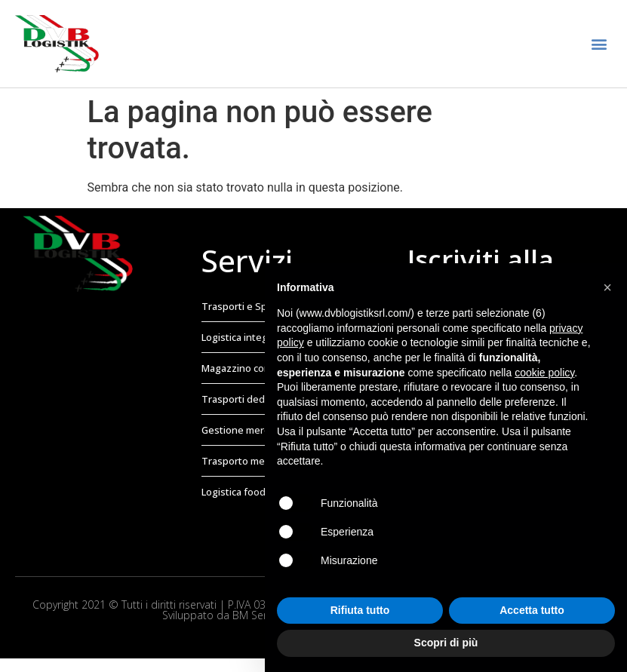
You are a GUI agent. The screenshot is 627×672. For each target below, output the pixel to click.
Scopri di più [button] (446, 643)
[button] (599, 44)
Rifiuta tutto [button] (360, 610)
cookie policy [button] (544, 373)
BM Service (259, 615)
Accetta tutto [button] (532, 610)
